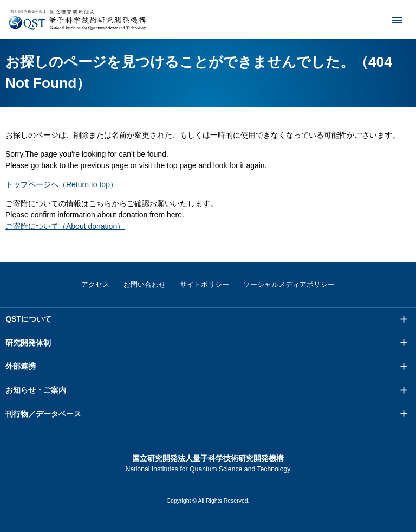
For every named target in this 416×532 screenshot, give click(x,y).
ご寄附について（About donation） (65, 226)
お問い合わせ (145, 284)
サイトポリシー (204, 284)
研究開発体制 (28, 343)
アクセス (95, 284)
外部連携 (21, 366)
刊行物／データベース (43, 414)
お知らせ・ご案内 (36, 390)
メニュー (390, 20)
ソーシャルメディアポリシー (289, 284)
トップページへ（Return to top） (61, 184)
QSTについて (28, 319)
